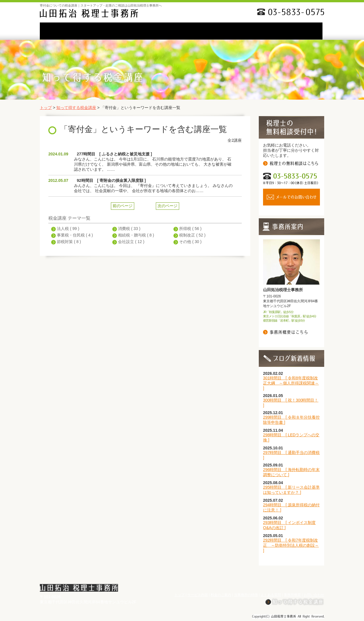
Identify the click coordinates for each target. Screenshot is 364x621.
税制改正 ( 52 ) (192, 235)
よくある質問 (222, 31)
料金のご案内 (141, 31)
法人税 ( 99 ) (68, 229)
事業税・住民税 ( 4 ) (75, 235)
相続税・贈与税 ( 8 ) (136, 235)
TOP (60, 31)
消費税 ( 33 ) (129, 229)
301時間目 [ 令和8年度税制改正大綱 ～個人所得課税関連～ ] (291, 383)
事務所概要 (262, 31)
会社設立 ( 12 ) (131, 242)
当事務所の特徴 (181, 31)
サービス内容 (198, 595)
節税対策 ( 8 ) (69, 242)
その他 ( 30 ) (190, 242)
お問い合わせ (303, 31)
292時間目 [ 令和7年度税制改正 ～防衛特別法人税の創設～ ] (291, 545)
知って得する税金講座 (76, 108)
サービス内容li (100, 31)
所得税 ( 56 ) (190, 229)
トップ (46, 108)
